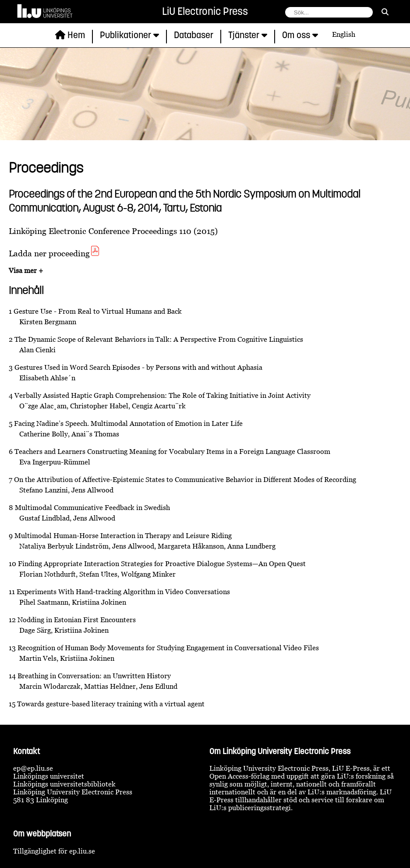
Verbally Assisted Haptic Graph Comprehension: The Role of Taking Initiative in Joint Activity (163, 395)
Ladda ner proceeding (55, 253)
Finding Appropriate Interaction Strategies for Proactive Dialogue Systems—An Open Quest (162, 563)
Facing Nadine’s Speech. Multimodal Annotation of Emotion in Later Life (128, 423)
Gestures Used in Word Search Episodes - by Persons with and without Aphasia (138, 367)
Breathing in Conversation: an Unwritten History (94, 676)
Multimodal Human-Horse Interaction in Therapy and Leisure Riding (123, 535)
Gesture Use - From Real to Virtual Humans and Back (98, 311)
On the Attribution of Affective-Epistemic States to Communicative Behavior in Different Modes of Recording (185, 479)
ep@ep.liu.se (33, 768)
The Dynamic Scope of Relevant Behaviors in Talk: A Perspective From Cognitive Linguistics (159, 339)
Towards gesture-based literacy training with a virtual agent (111, 704)
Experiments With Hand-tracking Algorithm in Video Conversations (123, 592)
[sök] (385, 12)
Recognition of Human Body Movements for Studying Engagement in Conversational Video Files (168, 648)
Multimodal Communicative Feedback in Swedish (92, 507)
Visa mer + (26, 270)
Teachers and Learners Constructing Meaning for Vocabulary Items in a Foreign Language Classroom (172, 451)
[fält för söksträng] (329, 12)
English (344, 34)
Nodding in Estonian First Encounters (77, 620)
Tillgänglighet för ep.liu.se (54, 851)
